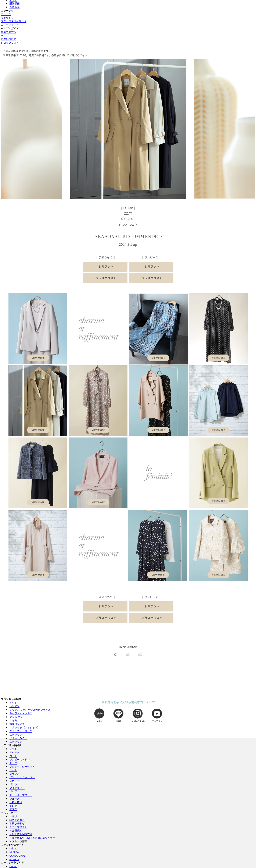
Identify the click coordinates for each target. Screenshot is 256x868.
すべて (13, 703)
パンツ (13, 784)
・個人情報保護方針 (21, 834)
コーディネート (10, 25)
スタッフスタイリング (14, 21)
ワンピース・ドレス (21, 759)
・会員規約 (16, 830)
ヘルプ (5, 35)
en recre (14, 859)
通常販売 (15, 3)
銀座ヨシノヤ (17, 724)
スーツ (13, 763)
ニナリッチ (16, 735)
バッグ (13, 791)
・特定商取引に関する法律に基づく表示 (32, 838)
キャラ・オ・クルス (21, 713)
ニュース (6, 14)
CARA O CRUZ (17, 855)
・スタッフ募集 (18, 841)
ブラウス (15, 773)
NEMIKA (14, 852)
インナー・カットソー (22, 777)
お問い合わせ (9, 39)
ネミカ (13, 720)
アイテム (15, 752)
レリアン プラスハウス (30, 710)
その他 (13, 806)
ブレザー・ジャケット (22, 767)
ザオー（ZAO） (18, 738)
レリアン (15, 706)
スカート (15, 781)
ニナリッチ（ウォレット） (25, 727)
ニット (13, 770)
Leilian (13, 848)
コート (13, 756)
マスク (13, 809)
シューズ (15, 798)
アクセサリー (17, 788)
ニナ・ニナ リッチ (21, 731)
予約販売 (15, 7)
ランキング (7, 18)
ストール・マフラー (21, 795)
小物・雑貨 (16, 802)
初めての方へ (9, 32)
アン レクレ (16, 717)
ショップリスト (10, 42)
